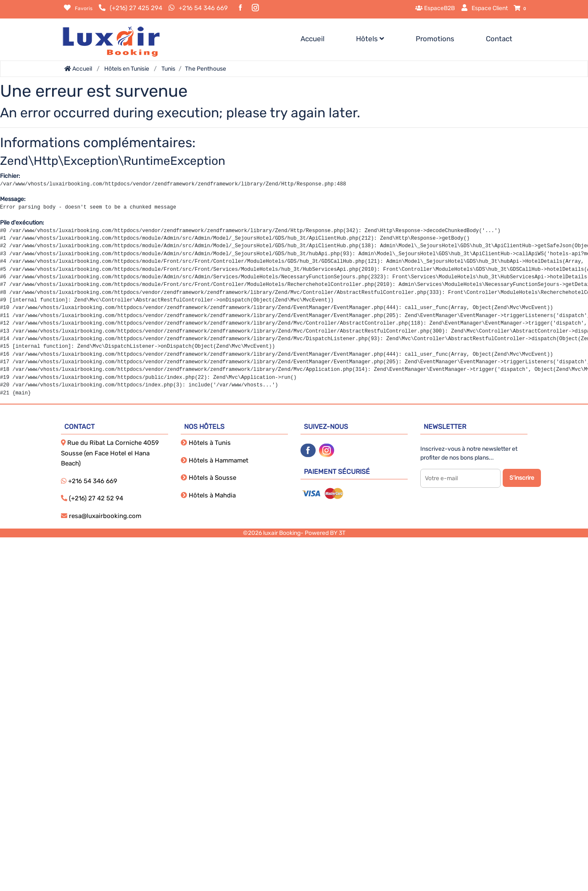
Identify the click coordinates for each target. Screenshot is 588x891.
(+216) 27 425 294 (136, 8)
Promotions (435, 39)
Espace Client (484, 8)
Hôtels (370, 39)
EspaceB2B (435, 8)
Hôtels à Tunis (206, 443)
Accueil (312, 39)
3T (342, 533)
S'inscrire (522, 478)
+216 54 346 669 (203, 8)
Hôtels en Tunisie (127, 69)
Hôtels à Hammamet (215, 460)
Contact (499, 39)
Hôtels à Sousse (208, 478)
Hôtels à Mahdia (208, 495)
